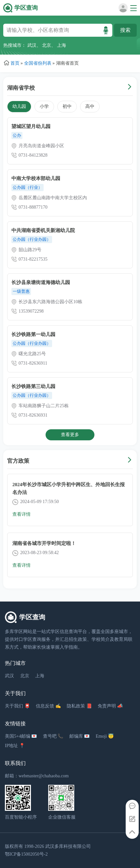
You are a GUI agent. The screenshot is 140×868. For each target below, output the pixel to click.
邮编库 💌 (80, 736)
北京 (47, 45)
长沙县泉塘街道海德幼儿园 (41, 282)
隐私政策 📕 (79, 706)
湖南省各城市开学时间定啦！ (44, 543)
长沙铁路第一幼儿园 (33, 334)
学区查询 (26, 8)
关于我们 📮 (17, 706)
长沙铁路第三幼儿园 (33, 386)
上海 (62, 45)
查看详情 (21, 514)
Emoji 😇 (105, 736)
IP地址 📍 (15, 746)
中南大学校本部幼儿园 (36, 178)
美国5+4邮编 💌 (21, 736)
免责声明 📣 (110, 706)
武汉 (32, 45)
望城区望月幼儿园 (31, 126)
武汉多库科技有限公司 (68, 846)
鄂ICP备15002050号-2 (26, 854)
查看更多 (70, 435)
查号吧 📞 (53, 736)
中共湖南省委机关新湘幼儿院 (43, 230)
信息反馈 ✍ (48, 706)
